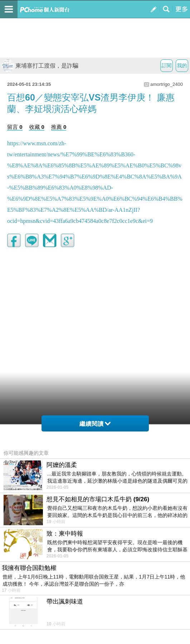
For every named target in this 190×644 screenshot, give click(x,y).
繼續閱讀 (95, 424)
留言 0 (15, 127)
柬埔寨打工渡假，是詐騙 (40, 66)
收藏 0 (37, 127)
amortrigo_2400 (167, 84)
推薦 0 (59, 127)
